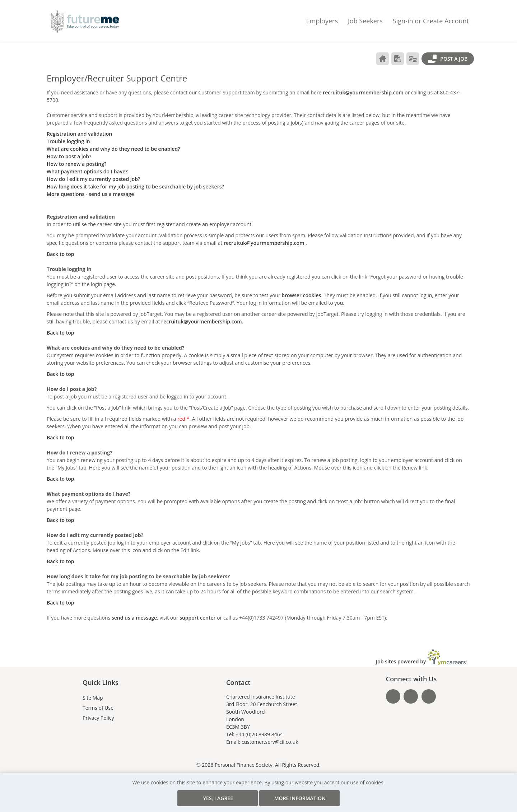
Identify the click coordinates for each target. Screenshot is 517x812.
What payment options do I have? (87, 171)
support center (197, 618)
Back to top (60, 254)
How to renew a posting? (76, 164)
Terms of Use (98, 701)
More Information (286, 795)
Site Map (93, 691)
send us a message (134, 618)
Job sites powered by (421, 651)
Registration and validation (79, 134)
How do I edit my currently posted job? (93, 179)
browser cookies (301, 295)
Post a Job (448, 59)
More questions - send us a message (90, 194)
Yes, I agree (231, 798)
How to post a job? (69, 156)
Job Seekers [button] (365, 20)
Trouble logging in (68, 141)
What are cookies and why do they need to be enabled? (113, 149)
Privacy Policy (98, 711)
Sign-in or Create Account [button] (431, 20)
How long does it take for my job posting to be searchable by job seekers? (135, 186)
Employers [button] (322, 20)
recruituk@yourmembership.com (363, 92)
